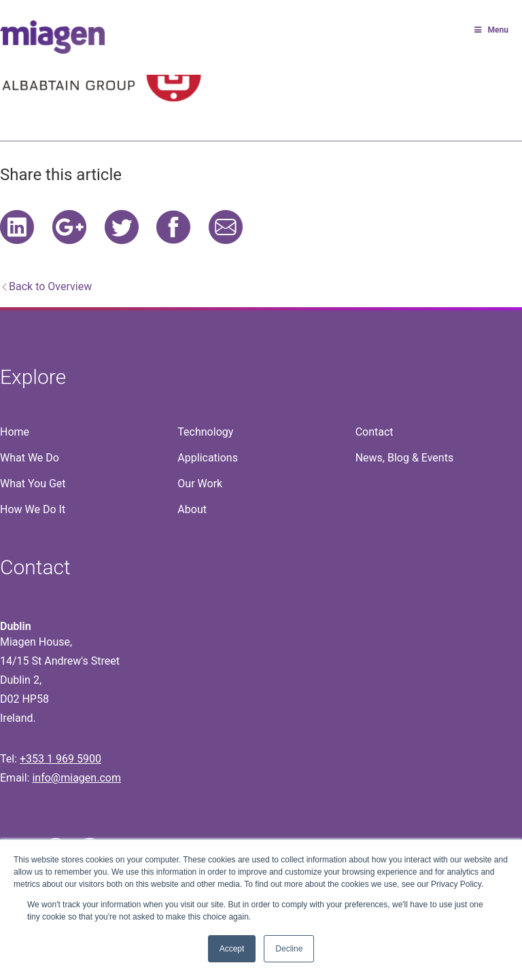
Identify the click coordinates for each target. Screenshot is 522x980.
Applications (208, 458)
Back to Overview (50, 286)
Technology (205, 432)
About (192, 509)
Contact (375, 432)
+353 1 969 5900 (60, 759)
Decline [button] (289, 949)
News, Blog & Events (405, 458)
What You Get (33, 484)
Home (15, 432)
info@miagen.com (76, 778)
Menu (490, 30)
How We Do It (33, 509)
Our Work (200, 484)
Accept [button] (232, 949)
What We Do (30, 458)
